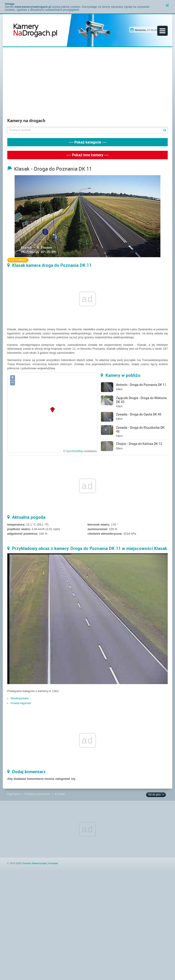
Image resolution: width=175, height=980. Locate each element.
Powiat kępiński (21, 703)
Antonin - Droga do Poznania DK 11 (141, 385)
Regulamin (14, 794)
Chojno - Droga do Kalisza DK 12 (139, 444)
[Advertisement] (88, 84)
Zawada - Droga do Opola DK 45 (139, 414)
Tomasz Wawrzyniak (34, 863)
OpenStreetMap (74, 451)
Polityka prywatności (38, 794)
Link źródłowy (18, 260)
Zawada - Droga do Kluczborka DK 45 (140, 429)
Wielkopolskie (20, 698)
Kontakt (60, 794)
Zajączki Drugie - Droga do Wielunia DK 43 (141, 400)
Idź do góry (154, 795)
